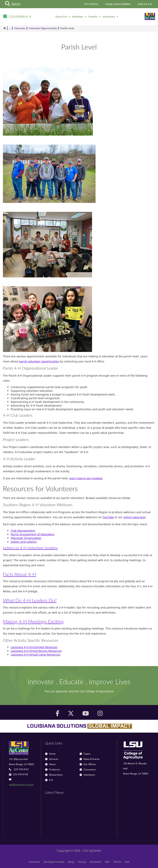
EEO (107, 862)
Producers (53, 769)
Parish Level (67, 28)
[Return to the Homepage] (4, 28)
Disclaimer (96, 862)
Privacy (82, 862)
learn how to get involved (86, 478)
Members (79, 17)
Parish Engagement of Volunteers (33, 534)
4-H (49, 780)
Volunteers (110, 17)
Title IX (117, 862)
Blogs (71, 862)
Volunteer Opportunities (43, 28)
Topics (85, 754)
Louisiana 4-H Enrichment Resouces (34, 647)
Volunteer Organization (26, 538)
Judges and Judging (24, 542)
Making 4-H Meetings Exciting (33, 621)
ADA (127, 862)
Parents (94, 17)
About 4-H (63, 17)
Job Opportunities (54, 862)
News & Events (90, 759)
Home (50, 754)
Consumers (88, 769)
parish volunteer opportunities (39, 361)
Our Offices (88, 764)
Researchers (54, 775)
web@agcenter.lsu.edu (21, 784)
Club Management (23, 531)
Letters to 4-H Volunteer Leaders (30, 548)
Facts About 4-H (19, 574)
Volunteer (20, 28)
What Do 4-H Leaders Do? (30, 600)
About (50, 764)
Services (52, 759)
